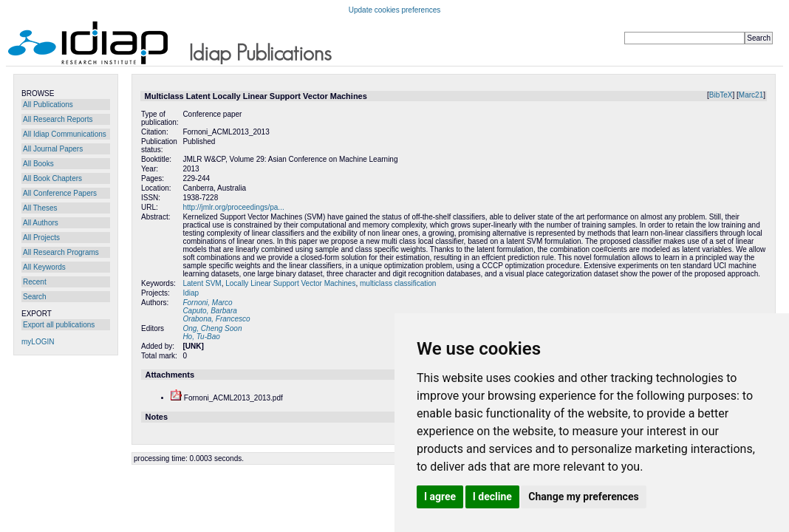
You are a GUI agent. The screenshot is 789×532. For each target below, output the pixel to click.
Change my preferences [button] (583, 497)
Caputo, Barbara (209, 311)
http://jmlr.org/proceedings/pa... (233, 207)
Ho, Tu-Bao (201, 337)
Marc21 (751, 95)
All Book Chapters (52, 178)
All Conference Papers (60, 193)
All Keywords (44, 267)
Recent (35, 282)
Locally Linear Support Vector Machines (290, 283)
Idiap (191, 293)
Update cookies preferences (395, 10)
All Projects (41, 238)
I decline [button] (492, 497)
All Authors (41, 223)
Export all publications (59, 325)
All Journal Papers (53, 149)
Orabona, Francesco (216, 319)
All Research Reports (58, 119)
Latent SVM (202, 283)
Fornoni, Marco (207, 303)
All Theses (40, 208)
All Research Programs (61, 252)
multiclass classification (398, 283)
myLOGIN (38, 342)
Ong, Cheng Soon (212, 328)
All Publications (48, 105)
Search (35, 297)
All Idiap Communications (65, 134)
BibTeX (721, 95)
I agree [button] (440, 497)
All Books (38, 164)
